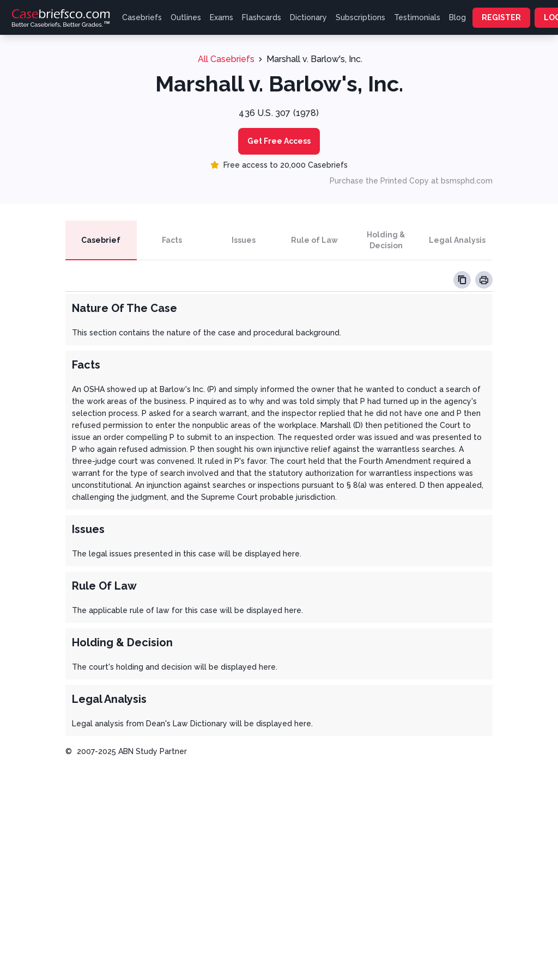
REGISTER (501, 17)
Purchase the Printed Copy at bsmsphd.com (411, 181)
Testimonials (417, 17)
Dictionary (308, 17)
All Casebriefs (226, 59)
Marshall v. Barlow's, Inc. (314, 59)
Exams (222, 17)
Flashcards (262, 17)
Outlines (186, 17)
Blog (457, 17)
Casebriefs (142, 17)
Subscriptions (360, 17)
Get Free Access (279, 141)
